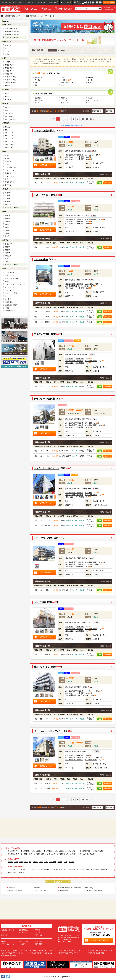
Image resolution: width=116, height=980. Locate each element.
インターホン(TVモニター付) (15, 284)
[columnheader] (36, 179)
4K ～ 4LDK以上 (10, 119)
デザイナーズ (10, 170)
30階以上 (8, 233)
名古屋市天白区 (89, 854)
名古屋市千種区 (13, 851)
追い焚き (8, 299)
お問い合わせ (108, 183)
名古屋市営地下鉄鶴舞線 (74, 155)
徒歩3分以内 (65, 103)
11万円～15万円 (10, 77)
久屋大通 (53, 862)
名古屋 (10, 862)
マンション (9, 45)
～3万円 (8, 62)
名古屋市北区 (37, 851)
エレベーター (10, 273)
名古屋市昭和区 (86, 851)
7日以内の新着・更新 (12, 34)
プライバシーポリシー (9, 944)
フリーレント (66, 100)
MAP (94, 151)
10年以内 (8, 256)
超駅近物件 (64, 890)
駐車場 (7, 179)
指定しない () (12, 37)
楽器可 (7, 155)
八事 (66, 862)
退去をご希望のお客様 (96, 953)
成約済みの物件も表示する (73, 126)
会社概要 (107, 8)
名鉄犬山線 (69, 157)
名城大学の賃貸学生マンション (13, 953)
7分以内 (8, 202)
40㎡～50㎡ (9, 136)
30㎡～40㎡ (9, 133)
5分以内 (8, 199)
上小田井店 (22, 933)
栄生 (63, 78)
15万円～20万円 (10, 80)
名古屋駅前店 (23, 930)
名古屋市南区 (50, 854)
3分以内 (8, 196)
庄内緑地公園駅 (91, 219)
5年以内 (8, 250)
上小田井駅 (89, 155)
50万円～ (8, 86)
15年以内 (8, 259)
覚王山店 (39, 935)
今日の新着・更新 (11, 29)
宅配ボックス (10, 275)
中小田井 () (67, 80)
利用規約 (39, 941)
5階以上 (8, 221)
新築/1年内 (9, 244)
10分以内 (8, 205)
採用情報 (39, 944)
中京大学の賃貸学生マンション (41, 953)
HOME (4, 941)
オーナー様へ (109, 10)
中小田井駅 (80, 159)
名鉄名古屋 (38, 78)
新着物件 (12, 888)
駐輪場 (7, 281)
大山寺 (90, 83)
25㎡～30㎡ (9, 130)
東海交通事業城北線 (73, 286)
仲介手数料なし (40, 100)
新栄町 (35, 862)
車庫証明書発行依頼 (8, 956)
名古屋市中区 (73, 851)
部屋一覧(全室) (106, 174)
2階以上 (8, 218)
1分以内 (8, 193)
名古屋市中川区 (27, 854)
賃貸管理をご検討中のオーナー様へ (14, 950)
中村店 (38, 930)
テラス (7, 54)
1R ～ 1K (8, 107)
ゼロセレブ (9, 99)
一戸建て (8, 51)
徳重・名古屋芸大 (67, 83)
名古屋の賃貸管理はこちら (69, 953)
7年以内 (8, 253)
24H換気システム (11, 311)
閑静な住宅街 (10, 182)
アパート (8, 48)
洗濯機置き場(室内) (12, 305)
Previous (33, 159)
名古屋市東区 (26, 851)
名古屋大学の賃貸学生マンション (42, 950)
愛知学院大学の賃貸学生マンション (101, 950)
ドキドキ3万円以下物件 (94, 890)
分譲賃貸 (8, 161)
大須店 (4, 933)
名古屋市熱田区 (13, 854)
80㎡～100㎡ (9, 145)
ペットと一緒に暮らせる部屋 (70, 888)
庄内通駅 (89, 423)
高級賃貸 (8, 173)
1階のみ (8, 216)
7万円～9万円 (10, 71)
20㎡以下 (8, 127)
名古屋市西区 (49, 851)
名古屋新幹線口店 (8, 930)
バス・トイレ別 (13, 869)
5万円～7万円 (10, 68)
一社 (46, 862)
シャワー (8, 296)
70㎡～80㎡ (9, 142)
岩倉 (36, 85)
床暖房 (7, 308)
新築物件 (104, 869)
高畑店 (38, 933)
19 (87, 119)
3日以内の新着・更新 (12, 31)
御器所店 (4, 935)
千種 (16, 862)
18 (83, 119)
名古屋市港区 (39, 854)
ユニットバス (92, 103)
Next (55, 159)
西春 (36, 83)
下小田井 (38, 80)
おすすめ (8, 185)
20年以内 (8, 262)
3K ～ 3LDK (9, 116)
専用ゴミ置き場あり (12, 278)
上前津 (60, 862)
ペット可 (8, 164)
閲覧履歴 (55, 2)
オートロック (10, 287)
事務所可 (8, 158)
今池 (41, 862)
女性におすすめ (40, 890)
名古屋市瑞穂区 (99, 851)
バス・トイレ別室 (11, 293)
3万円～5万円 (10, 65)
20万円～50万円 (10, 83)
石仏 (63, 85)
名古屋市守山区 (63, 854)
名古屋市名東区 (76, 854)
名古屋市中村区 (61, 851)
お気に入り (67, 2)
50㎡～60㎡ (9, 139)
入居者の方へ (42, 2)
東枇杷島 (91, 78)
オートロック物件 (15, 890)
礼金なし (8, 96)
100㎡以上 (9, 148)
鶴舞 (21, 862)
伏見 (26, 862)
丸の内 (72, 862)
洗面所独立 (9, 302)
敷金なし (8, 93)
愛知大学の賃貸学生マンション (70, 950)
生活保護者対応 (10, 167)
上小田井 (91, 80)
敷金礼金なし (90, 888)
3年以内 (8, 247)
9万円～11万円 (10, 74)
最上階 (7, 236)
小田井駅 (85, 286)
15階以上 (8, 227)
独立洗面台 (95, 869)
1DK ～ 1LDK (10, 110)
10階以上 (8, 224)
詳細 (100, 183)
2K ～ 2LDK (9, 113)
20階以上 (8, 230)
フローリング (10, 290)
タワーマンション (11, 176)
